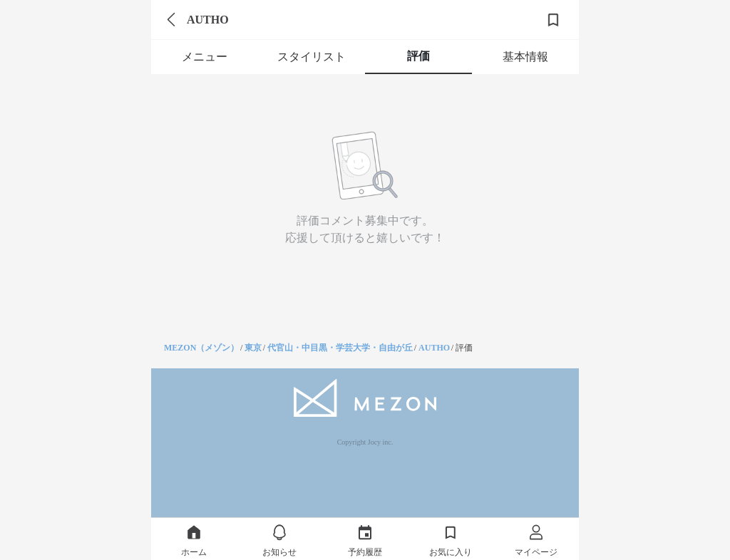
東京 (253, 348)
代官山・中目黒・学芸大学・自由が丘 (340, 348)
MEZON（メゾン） (201, 348)
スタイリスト (312, 57)
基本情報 (525, 57)
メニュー (205, 57)
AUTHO (434, 348)
